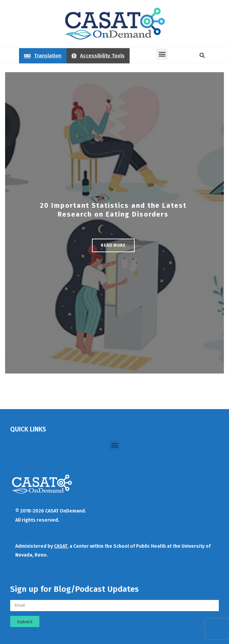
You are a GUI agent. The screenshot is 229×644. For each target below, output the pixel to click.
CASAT (61, 546)
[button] (162, 54)
